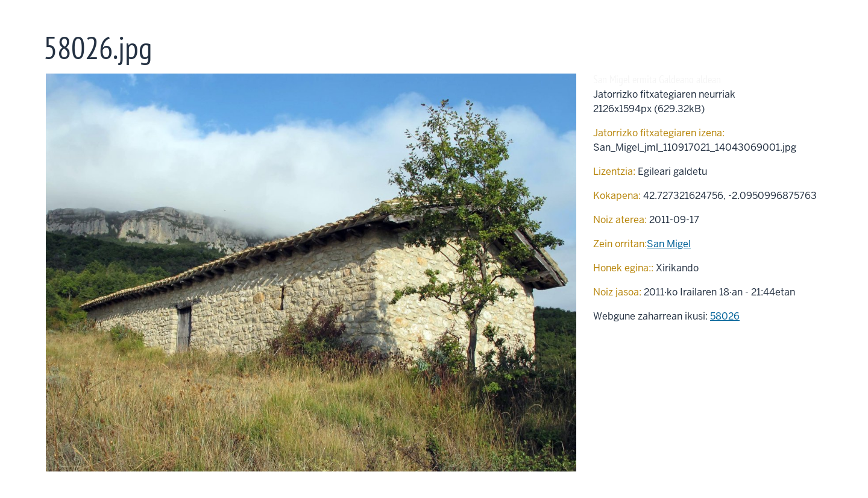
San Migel (669, 244)
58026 (725, 316)
